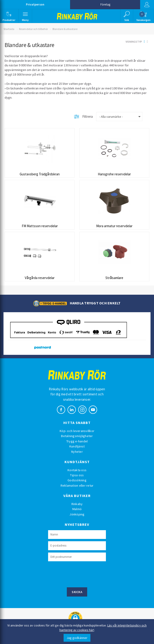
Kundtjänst (77, 446)
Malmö (77, 509)
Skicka (77, 592)
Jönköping (77, 514)
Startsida (9, 29)
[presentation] (83, 574)
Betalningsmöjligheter (77, 436)
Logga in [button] (147, 5)
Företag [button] (105, 4)
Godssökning (77, 480)
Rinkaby (77, 504)
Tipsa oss (77, 475)
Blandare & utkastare (65, 29)
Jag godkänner (77, 638)
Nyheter (77, 452)
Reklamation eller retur (77, 485)
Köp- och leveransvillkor (77, 431)
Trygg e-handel (77, 441)
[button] (9, 16)
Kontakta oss (77, 470)
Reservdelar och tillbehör (33, 29)
